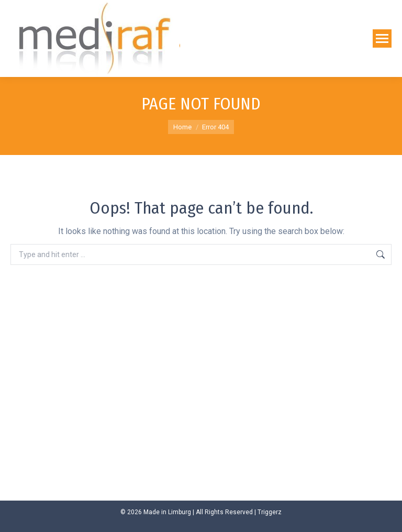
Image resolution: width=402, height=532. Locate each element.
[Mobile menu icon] (382, 38)
